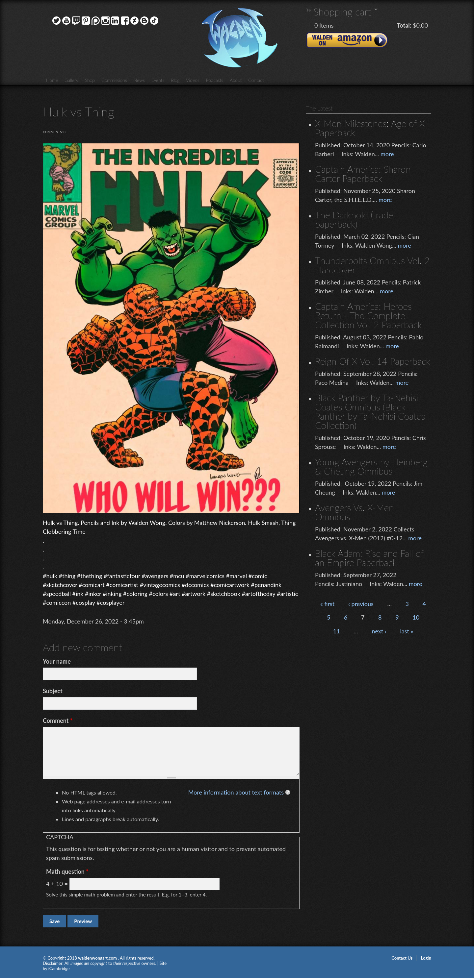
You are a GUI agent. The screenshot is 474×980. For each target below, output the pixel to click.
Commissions (114, 80)
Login (426, 958)
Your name (57, 661)
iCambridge (59, 968)
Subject (53, 691)
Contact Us (402, 958)
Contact (256, 80)
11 (337, 631)
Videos (193, 80)
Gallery (71, 80)
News (139, 80)
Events (158, 80)
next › (379, 631)
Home (52, 80)
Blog (175, 80)
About (236, 80)
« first (327, 604)
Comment (58, 721)
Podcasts (215, 80)
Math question (67, 871)
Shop (90, 80)
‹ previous (361, 604)
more (387, 154)
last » (407, 631)
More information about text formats (236, 792)
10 (416, 617)
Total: (404, 25)
